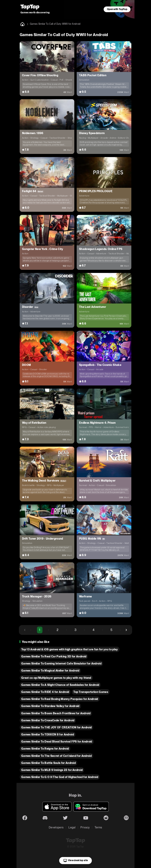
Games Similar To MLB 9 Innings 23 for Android (52, 770)
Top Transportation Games (91, 692)
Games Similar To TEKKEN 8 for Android (48, 734)
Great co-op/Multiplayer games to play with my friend (56, 678)
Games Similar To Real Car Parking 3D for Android (54, 656)
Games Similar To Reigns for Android (45, 749)
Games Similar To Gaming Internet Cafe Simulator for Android (61, 663)
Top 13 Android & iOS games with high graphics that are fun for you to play (70, 649)
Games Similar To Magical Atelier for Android (50, 671)
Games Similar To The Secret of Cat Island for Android (56, 756)
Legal (72, 827)
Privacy (85, 827)
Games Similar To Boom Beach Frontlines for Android (56, 713)
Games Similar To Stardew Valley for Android (50, 706)
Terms (98, 827)
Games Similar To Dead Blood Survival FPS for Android (57, 742)
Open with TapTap (117, 9)
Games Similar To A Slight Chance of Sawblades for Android (60, 685)
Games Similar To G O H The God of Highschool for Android (60, 777)
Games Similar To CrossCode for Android (48, 720)
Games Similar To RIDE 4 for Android (45, 692)
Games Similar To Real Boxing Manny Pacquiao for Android (60, 699)
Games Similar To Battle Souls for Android (48, 763)
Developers (56, 827)
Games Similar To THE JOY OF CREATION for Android (56, 727)
